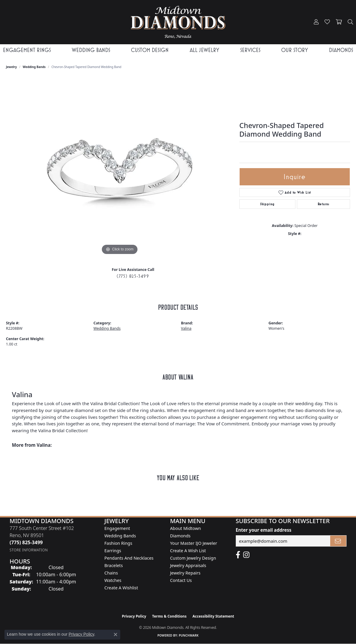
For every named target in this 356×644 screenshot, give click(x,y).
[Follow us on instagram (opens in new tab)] (246, 555)
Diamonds (341, 50)
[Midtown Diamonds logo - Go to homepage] (178, 22)
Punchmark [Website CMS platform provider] (189, 635)
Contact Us (181, 580)
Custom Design (150, 50)
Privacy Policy (134, 616)
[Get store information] (29, 550)
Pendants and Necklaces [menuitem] (129, 558)
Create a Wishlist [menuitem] (121, 588)
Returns (324, 204)
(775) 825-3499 (133, 276)
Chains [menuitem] (111, 573)
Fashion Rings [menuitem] (118, 543)
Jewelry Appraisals (188, 565)
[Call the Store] (26, 542)
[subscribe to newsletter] (338, 541)
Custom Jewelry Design (193, 558)
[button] (316, 22)
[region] (120, 167)
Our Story (295, 50)
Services (250, 50)
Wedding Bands (91, 50)
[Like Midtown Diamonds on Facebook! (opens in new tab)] (238, 555)
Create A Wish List (188, 551)
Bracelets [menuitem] (114, 565)
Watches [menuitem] (113, 580)
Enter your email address (264, 530)
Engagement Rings (27, 50)
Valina (186, 328)
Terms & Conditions (169, 616)
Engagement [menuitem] (117, 528)
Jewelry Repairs (185, 573)
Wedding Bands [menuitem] (120, 536)
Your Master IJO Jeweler (194, 543)
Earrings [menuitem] (113, 551)
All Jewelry (204, 50)
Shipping (267, 204)
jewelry (11, 67)
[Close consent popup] (115, 634)
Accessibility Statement (213, 616)
